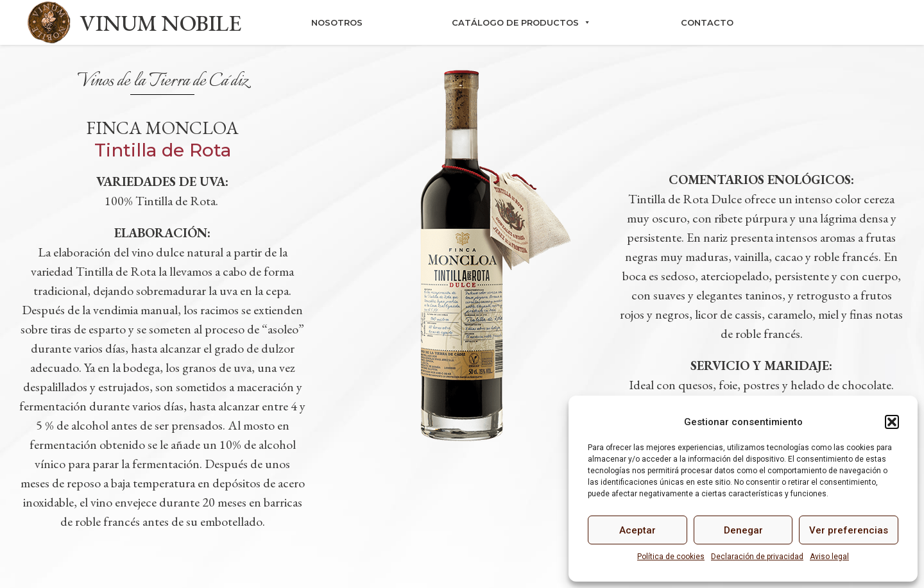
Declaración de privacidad (757, 557)
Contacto (707, 22)
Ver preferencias (849, 530)
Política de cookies (671, 557)
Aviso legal (829, 557)
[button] (892, 422)
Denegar (743, 530)
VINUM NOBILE (160, 23)
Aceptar (637, 530)
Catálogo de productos (521, 22)
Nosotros (337, 22)
